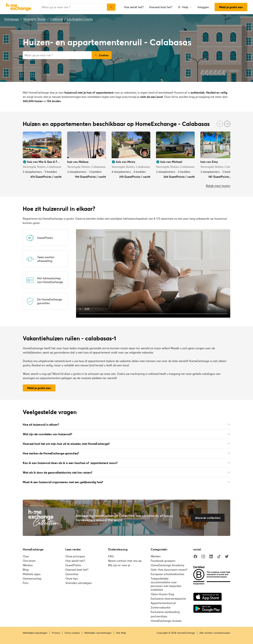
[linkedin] (211, 557)
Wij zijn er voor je (119, 565)
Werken (28, 565)
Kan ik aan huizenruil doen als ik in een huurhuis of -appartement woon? (126, 463)
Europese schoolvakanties (167, 574)
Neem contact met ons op (125, 561)
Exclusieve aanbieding (165, 612)
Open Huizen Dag (162, 594)
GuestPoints (73, 565)
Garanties (72, 574)
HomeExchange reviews (166, 621)
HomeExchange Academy (167, 565)
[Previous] (220, 124)
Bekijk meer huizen (218, 186)
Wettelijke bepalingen (35, 633)
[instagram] (203, 557)
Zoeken (102, 55)
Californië (56, 19)
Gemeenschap (32, 578)
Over (26, 556)
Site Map (121, 633)
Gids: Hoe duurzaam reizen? (169, 570)
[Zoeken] (111, 7)
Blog (26, 570)
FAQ (111, 556)
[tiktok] (219, 557)
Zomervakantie (161, 607)
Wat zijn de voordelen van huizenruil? (126, 434)
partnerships (159, 616)
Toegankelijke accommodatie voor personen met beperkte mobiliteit (166, 584)
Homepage (12, 19)
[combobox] (74, 7)
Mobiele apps (32, 574)
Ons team (29, 561)
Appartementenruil (163, 603)
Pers (26, 583)
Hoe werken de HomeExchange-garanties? (126, 453)
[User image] (56, 152)
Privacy (56, 633)
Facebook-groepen (163, 561)
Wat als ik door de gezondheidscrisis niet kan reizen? (126, 472)
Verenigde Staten (35, 19)
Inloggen (203, 7)
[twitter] (227, 557)
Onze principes (75, 556)
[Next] (227, 124)
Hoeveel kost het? (161, 7)
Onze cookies (72, 633)
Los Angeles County (80, 19)
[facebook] (195, 557)
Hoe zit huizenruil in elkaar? (126, 424)
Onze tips (72, 578)
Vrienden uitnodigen (79, 583)
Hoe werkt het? (134, 7)
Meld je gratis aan (231, 7)
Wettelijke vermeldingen (98, 633)
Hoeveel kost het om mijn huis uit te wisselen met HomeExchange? (126, 444)
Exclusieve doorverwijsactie (168, 598)
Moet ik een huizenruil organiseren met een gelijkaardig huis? (126, 482)
